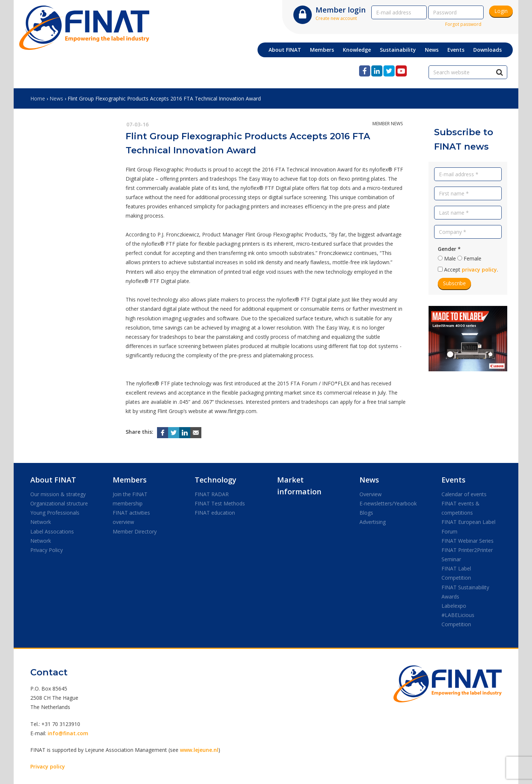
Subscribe (454, 283)
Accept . (471, 270)
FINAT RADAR (212, 494)
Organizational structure (59, 503)
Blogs (366, 513)
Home (38, 98)
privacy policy (479, 270)
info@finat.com (68, 733)
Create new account (336, 18)
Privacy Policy (47, 550)
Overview (371, 494)
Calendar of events (464, 494)
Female (473, 258)
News (56, 98)
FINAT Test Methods (220, 503)
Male (450, 258)
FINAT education (215, 513)
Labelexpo (454, 606)
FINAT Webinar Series (468, 541)
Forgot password (463, 24)
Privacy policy (48, 766)
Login (501, 11)
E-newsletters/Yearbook (388, 503)
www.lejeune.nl (199, 750)
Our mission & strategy (58, 494)
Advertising (373, 522)
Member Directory (135, 531)
